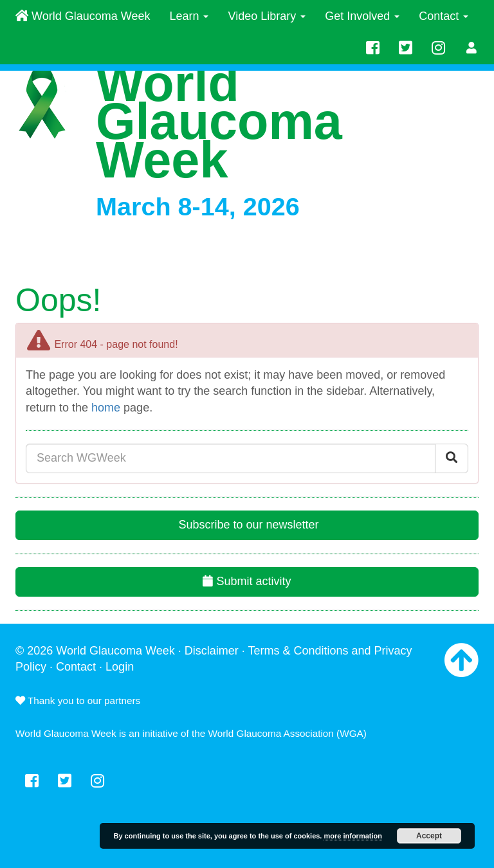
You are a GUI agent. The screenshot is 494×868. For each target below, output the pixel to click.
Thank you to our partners (78, 701)
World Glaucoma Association (271, 733)
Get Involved (362, 16)
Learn (189, 16)
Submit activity (247, 581)
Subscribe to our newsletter (247, 525)
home (106, 408)
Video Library (267, 16)
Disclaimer (212, 651)
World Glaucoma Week (83, 16)
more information (352, 836)
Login (120, 667)
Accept (429, 836)
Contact (444, 16)
